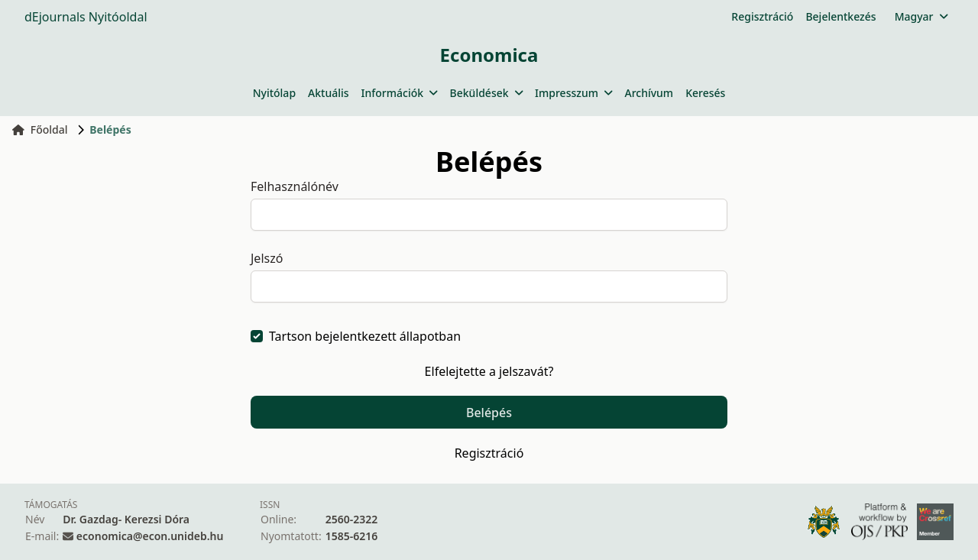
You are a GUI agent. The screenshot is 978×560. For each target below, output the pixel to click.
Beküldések (486, 93)
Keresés (705, 93)
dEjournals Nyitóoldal (86, 17)
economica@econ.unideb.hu (150, 536)
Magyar (921, 16)
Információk (400, 93)
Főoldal (40, 129)
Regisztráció (762, 16)
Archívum (649, 93)
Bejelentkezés (840, 16)
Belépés (489, 413)
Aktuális (329, 93)
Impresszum (573, 93)
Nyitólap (274, 93)
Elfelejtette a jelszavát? (489, 371)
